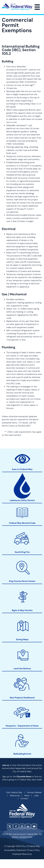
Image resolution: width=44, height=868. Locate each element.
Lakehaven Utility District (22, 501)
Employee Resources (22, 854)
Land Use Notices (22, 669)
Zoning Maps (22, 639)
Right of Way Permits (22, 610)
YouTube (34, 826)
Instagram (22, 826)
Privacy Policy (33, 850)
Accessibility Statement (15, 850)
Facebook (16, 826)
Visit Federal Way (14, 792)
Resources (15, 796)
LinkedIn (28, 826)
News (27, 796)
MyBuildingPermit (22, 754)
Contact (24, 798)
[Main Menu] (37, 7)
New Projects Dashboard (22, 698)
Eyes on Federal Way (22, 469)
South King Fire (22, 552)
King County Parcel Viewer (22, 581)
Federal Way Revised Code (22, 523)
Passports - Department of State (22, 726)
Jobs (36, 796)
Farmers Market (34, 792)
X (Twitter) (10, 826)
